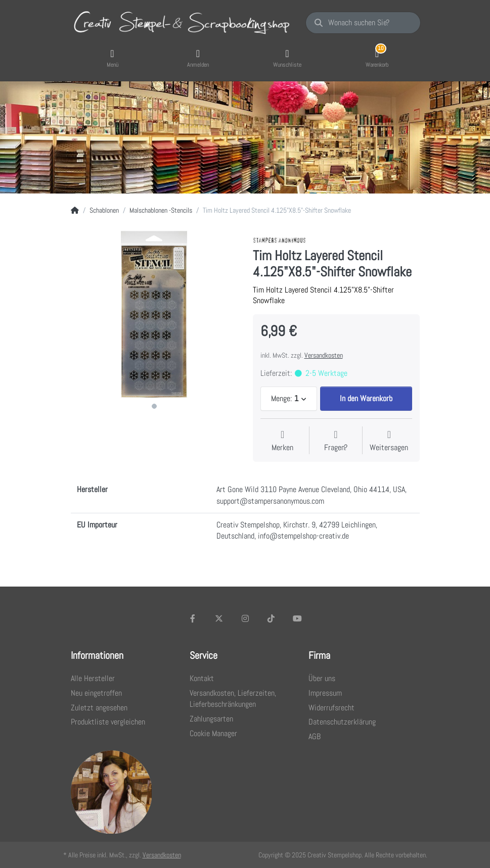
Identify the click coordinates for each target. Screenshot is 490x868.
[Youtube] (297, 618)
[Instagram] (245, 618)
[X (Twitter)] (219, 618)
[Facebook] (193, 618)
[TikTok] (271, 618)
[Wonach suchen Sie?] (363, 23)
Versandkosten (324, 355)
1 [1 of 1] (154, 406)
